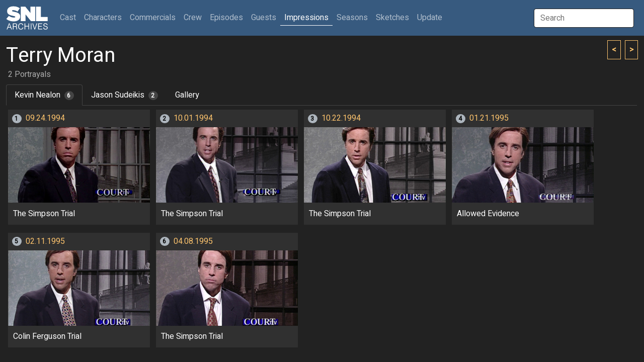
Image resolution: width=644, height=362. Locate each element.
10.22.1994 (341, 118)
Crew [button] (193, 18)
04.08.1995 (193, 241)
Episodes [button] (226, 18)
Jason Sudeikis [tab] (125, 95)
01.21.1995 (489, 118)
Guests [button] (264, 18)
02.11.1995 (45, 241)
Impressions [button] (306, 18)
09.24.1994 (45, 118)
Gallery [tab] (187, 95)
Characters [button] (103, 18)
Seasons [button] (352, 18)
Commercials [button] (153, 18)
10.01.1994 (193, 118)
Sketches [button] (392, 18)
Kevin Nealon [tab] (44, 95)
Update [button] (430, 18)
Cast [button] (70, 17)
